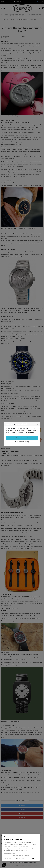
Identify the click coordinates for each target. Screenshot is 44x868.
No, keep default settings (22, 442)
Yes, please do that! (22, 438)
